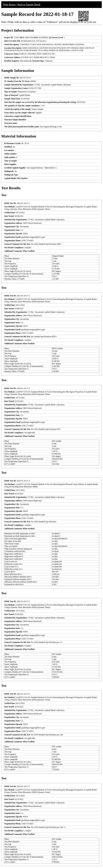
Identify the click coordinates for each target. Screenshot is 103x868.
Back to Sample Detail (29, 5)
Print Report (9, 5)
